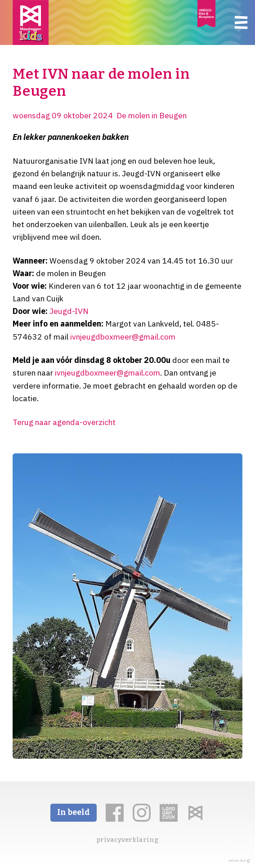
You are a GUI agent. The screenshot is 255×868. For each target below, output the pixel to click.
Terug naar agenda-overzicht (64, 422)
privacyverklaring (127, 840)
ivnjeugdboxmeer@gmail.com (123, 337)
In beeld (74, 812)
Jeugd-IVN (69, 311)
